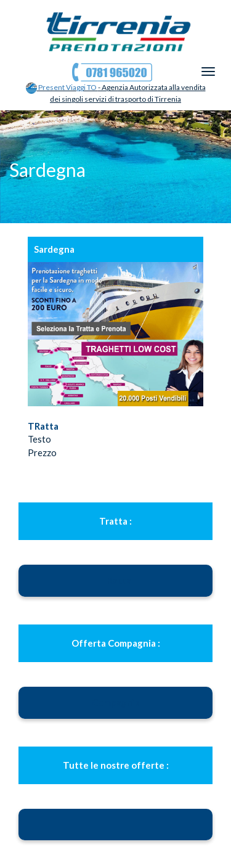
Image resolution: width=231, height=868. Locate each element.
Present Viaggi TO (62, 87)
